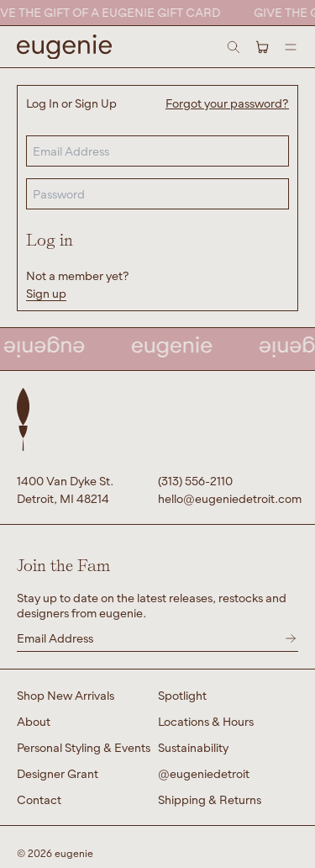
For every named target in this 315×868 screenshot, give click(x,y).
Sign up (46, 293)
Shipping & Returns (210, 799)
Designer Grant (58, 773)
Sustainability (193, 747)
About (34, 721)
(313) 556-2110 (195, 481)
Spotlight (182, 695)
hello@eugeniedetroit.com (228, 498)
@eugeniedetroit (204, 773)
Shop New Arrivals (66, 695)
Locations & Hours (206, 721)
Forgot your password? (227, 103)
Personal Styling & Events (84, 747)
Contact (39, 799)
